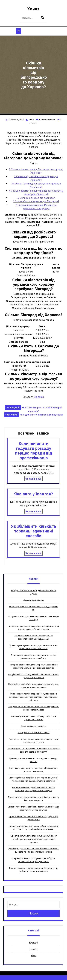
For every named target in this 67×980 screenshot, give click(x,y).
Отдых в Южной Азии (34, 600)
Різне (34, 955)
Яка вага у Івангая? (33, 494)
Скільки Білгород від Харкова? (36, 198)
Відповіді (39, 397)
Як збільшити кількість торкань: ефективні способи (33, 531)
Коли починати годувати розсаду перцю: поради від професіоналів (34, 451)
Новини (33, 949)
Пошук (43, 18)
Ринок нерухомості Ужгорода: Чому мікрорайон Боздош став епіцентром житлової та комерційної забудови (33, 697)
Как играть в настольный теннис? (34, 733)
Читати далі (33, 479)
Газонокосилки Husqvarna (34, 726)
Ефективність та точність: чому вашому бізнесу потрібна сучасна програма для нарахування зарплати (34, 839)
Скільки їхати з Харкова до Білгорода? (36, 201)
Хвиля (33, 9)
